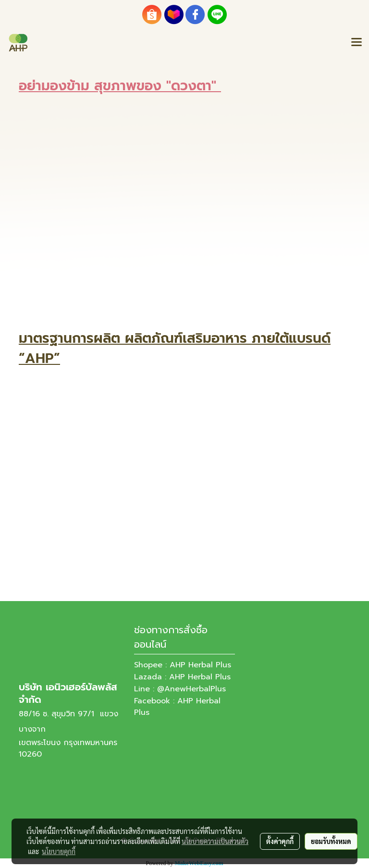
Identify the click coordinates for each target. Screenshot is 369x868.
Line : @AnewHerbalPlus (180, 689)
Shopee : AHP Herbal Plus (183, 665)
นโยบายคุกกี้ (59, 851)
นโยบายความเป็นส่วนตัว (215, 841)
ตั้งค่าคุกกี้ (280, 841)
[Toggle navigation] (357, 43)
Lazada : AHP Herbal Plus (182, 677)
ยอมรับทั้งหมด (331, 841)
